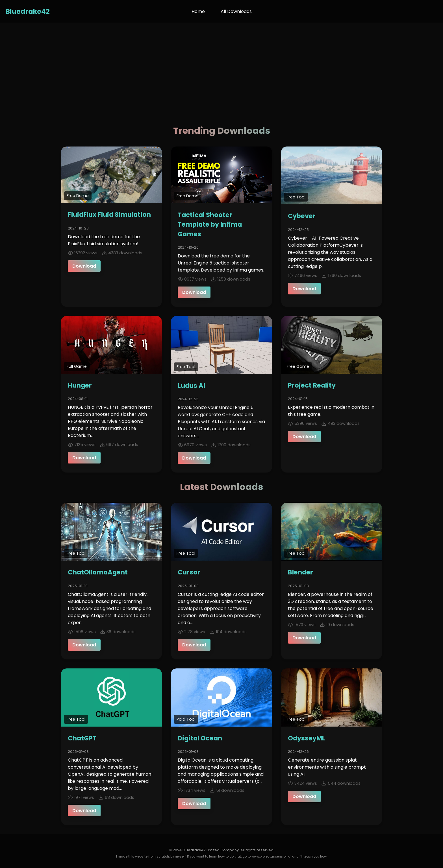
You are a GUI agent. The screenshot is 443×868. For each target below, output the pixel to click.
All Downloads (236, 11)
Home (198, 11)
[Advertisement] (221, 65)
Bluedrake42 (28, 11)
